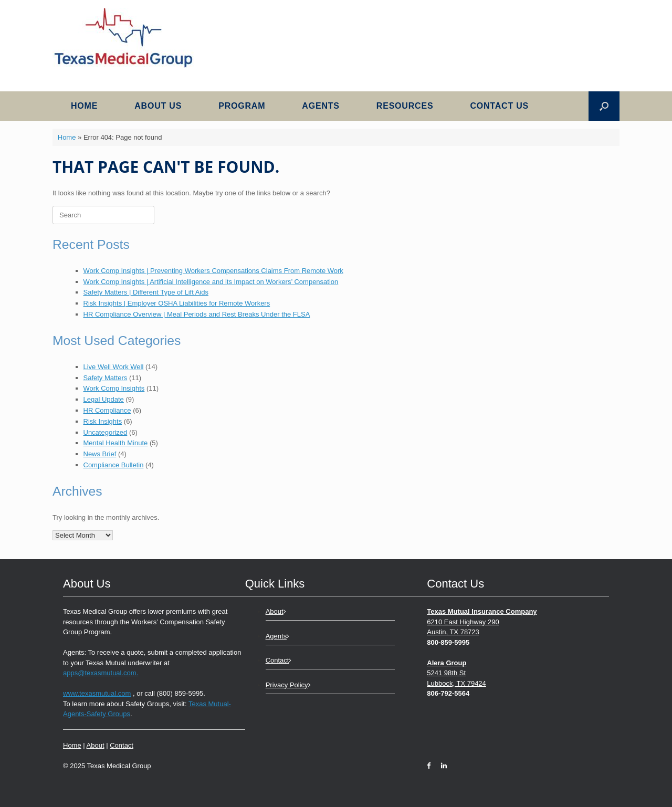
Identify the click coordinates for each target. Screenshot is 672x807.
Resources (405, 106)
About (96, 745)
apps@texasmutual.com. (101, 673)
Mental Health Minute (116, 443)
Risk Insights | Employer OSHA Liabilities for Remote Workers (177, 303)
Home (84, 106)
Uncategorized (106, 432)
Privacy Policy (288, 685)
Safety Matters (106, 378)
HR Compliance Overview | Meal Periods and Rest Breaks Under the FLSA (197, 314)
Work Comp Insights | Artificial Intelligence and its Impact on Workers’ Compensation (211, 282)
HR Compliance (107, 410)
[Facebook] (431, 766)
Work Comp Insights (114, 388)
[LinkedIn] (441, 766)
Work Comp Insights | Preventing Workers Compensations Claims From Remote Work (213, 271)
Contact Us (499, 106)
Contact (122, 745)
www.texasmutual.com (97, 693)
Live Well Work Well (114, 367)
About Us (158, 106)
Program (242, 106)
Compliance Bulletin (114, 465)
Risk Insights (103, 421)
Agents (321, 106)
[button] (604, 106)
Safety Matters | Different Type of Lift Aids (146, 292)
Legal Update (104, 399)
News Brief (100, 454)
